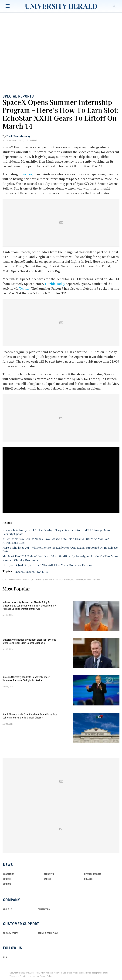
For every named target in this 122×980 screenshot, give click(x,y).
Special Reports (18, 96)
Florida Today (55, 284)
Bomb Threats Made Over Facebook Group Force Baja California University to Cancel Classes (30, 716)
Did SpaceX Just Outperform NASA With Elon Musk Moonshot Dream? (47, 565)
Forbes (27, 174)
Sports (7, 879)
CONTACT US (44, 909)
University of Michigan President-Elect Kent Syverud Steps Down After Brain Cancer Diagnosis (29, 641)
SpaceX (19, 572)
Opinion (7, 884)
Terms (12, 976)
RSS (5, 957)
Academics (9, 874)
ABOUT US (8, 909)
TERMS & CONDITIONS (48, 933)
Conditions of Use (28, 976)
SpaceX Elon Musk (37, 572)
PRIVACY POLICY (11, 933)
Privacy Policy (46, 976)
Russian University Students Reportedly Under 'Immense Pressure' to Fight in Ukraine (26, 679)
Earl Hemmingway (19, 136)
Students (49, 874)
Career (47, 879)
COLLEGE (88, 879)
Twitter (24, 288)
